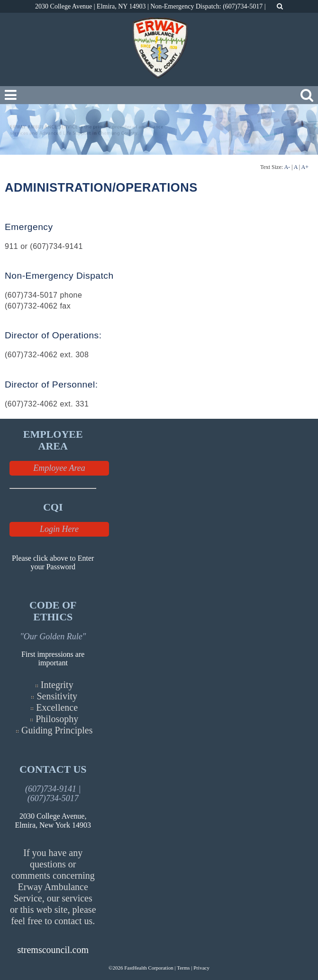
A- (287, 167)
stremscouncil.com (53, 950)
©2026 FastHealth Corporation (141, 968)
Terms (183, 968)
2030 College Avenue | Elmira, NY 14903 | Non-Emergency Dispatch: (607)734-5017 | (151, 6)
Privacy (201, 968)
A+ (305, 167)
